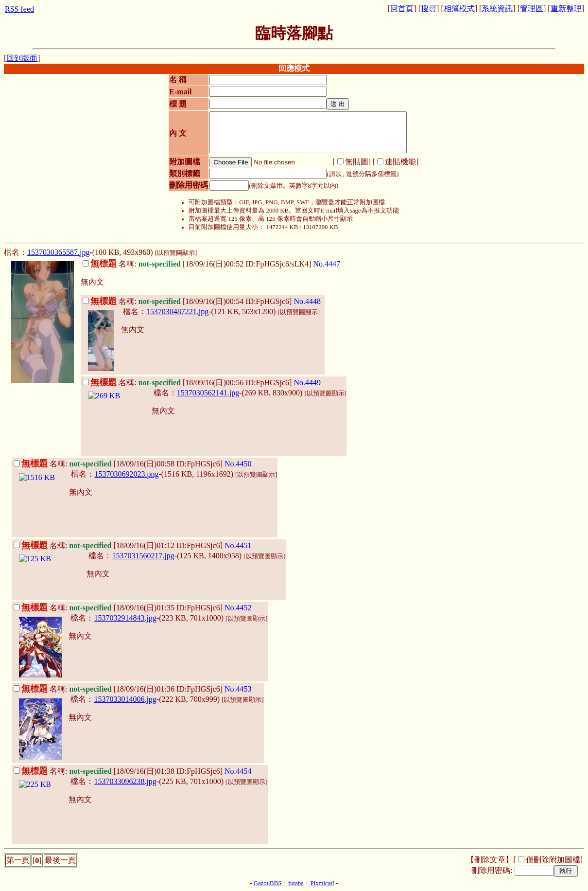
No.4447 (327, 264)
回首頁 (402, 9)
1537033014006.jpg (125, 699)
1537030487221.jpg (177, 312)
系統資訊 (497, 9)
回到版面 (22, 58)
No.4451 (238, 545)
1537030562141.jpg (208, 393)
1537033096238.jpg (125, 781)
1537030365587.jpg (58, 252)
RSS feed (19, 9)
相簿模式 (459, 9)
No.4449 (307, 383)
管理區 (532, 9)
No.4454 (238, 771)
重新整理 (566, 9)
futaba (296, 883)
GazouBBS (268, 883)
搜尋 (429, 9)
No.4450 (238, 464)
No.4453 (238, 689)
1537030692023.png (126, 474)
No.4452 (238, 608)
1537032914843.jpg (125, 618)
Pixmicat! (323, 883)
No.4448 (307, 301)
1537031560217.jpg (143, 556)
